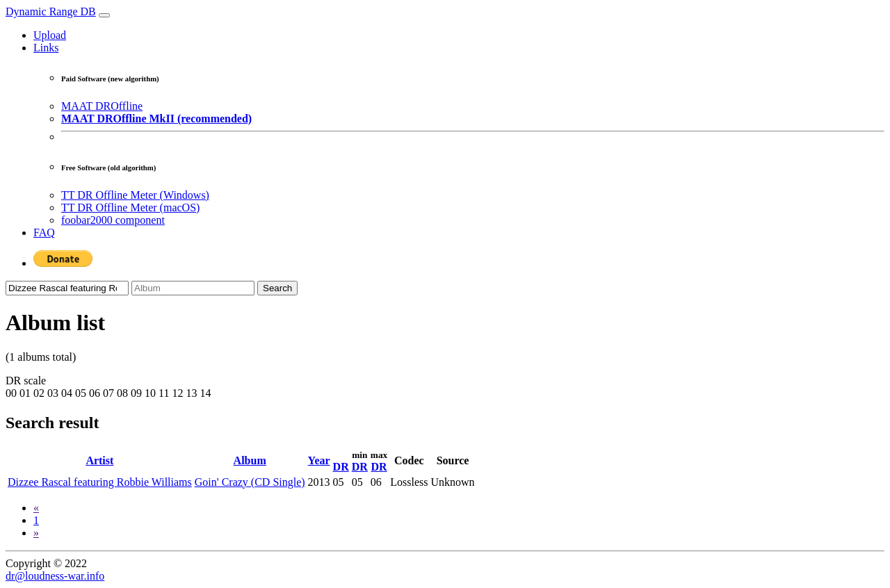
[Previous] (36, 508)
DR (341, 467)
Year (319, 460)
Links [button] (46, 48)
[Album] (193, 288)
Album (250, 460)
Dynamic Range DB (51, 11)
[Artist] (67, 288)
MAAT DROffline (102, 106)
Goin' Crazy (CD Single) (250, 482)
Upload (50, 35)
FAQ (44, 232)
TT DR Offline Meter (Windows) (135, 195)
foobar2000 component (113, 220)
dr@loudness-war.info (55, 576)
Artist (99, 460)
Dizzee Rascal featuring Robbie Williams (100, 482)
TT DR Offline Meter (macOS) (130, 207)
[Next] (36, 533)
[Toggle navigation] (104, 15)
